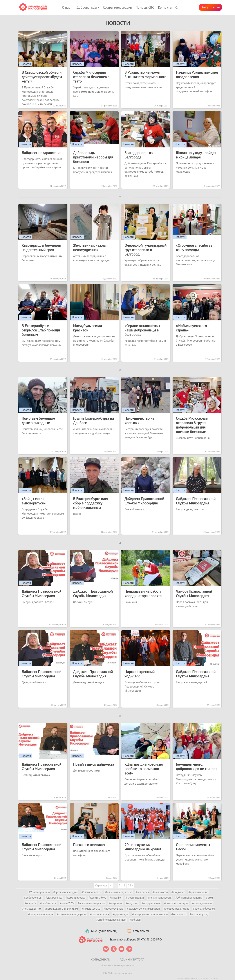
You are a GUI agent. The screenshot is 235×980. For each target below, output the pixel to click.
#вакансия (142, 892)
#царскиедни (121, 914)
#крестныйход (97, 898)
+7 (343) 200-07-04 (152, 939)
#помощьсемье (91, 909)
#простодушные (114, 909)
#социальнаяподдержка (72, 914)
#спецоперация (99, 914)
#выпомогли (160, 892)
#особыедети (48, 903)
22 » (131, 886)
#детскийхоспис (198, 892)
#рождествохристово (176, 909)
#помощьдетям (31, 909)
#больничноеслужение (119, 892)
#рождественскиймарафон (143, 909)
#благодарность (91, 892)
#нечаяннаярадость (160, 898)
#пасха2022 (67, 903)
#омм (209, 898)
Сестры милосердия (117, 8)
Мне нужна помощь (101, 931)
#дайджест (178, 892)
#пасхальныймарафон (92, 903)
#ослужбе (31, 903)
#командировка (75, 898)
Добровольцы (87, 8)
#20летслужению (39, 892)
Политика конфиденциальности (117, 965)
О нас (66, 8)
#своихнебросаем (204, 909)
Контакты (165, 8)
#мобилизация (135, 898)
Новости (26, 64)
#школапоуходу (199, 914)
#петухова (132, 903)
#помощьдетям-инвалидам (61, 909)
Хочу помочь (210, 7)
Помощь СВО (145, 8)
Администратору (132, 960)
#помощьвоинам (202, 903)
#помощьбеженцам (176, 903)
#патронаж (115, 903)
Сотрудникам (101, 960)
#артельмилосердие (66, 892)
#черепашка (179, 914)
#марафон (116, 898)
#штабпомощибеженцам (111, 920)
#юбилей (135, 920)
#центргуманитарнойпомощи (150, 914)
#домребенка (54, 898)
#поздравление (151, 903)
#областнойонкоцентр (189, 898)
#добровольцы (33, 898)
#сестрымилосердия (41, 914)
